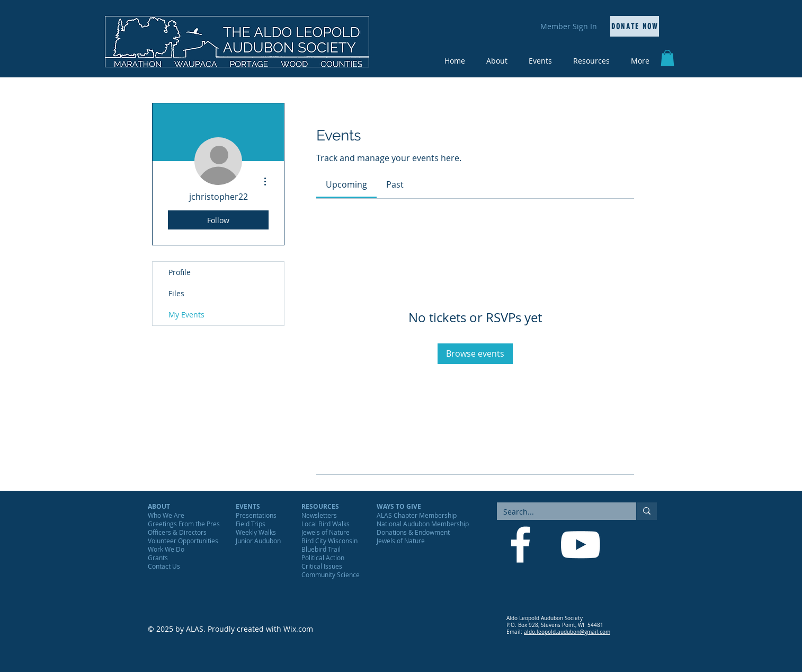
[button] (667, 58)
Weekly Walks (256, 532)
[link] (346, 184)
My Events (186, 315)
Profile (180, 272)
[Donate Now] (635, 26)
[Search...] (559, 512)
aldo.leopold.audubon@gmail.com (567, 632)
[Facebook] (520, 545)
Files (176, 293)
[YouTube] (580, 545)
